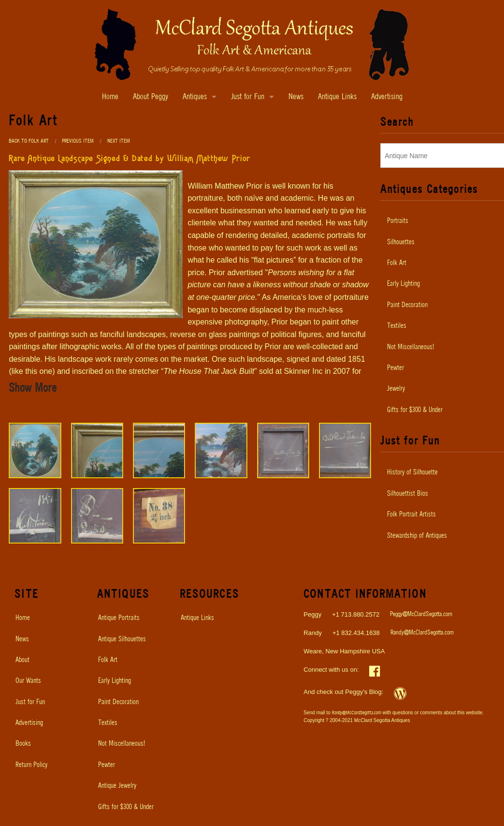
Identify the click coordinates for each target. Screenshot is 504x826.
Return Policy (31, 765)
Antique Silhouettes (122, 639)
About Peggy (151, 97)
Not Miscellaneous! (122, 744)
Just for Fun (248, 97)
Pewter (107, 765)
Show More (33, 388)
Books (23, 744)
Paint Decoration (118, 702)
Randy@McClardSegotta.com (422, 633)
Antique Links (337, 97)
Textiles (108, 723)
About (22, 660)
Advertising (387, 97)
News (296, 97)
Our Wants (28, 681)
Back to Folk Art (29, 141)
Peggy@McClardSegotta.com (421, 614)
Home (110, 97)
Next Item (119, 141)
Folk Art (108, 660)
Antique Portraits (119, 618)
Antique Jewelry (117, 786)
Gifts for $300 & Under (126, 807)
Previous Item (78, 141)
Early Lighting (115, 681)
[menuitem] (45, 618)
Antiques (195, 97)
